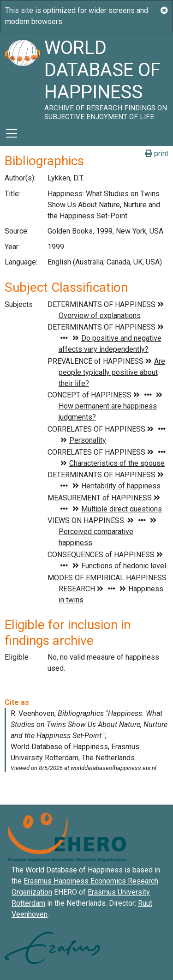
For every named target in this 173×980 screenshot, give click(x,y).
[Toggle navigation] (12, 133)
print (157, 153)
